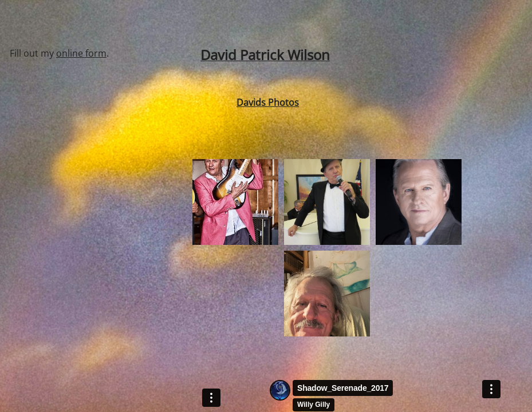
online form (81, 53)
